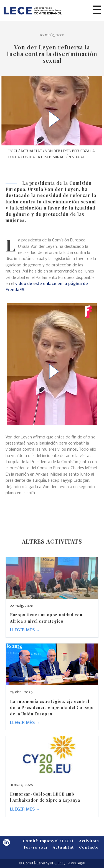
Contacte (89, 847)
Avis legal (77, 863)
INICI (13, 151)
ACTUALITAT (31, 151)
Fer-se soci (35, 847)
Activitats (89, 841)
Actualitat (63, 847)
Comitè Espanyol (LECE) (48, 841)
